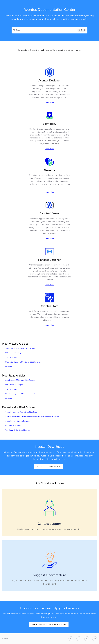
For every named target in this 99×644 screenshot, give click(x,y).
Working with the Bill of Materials (18, 430)
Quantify (9, 367)
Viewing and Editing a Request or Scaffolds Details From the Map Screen (32, 417)
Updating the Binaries (13, 426)
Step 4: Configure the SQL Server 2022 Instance (23, 362)
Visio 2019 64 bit (12, 357)
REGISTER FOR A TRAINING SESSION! (49, 625)
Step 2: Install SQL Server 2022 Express (20, 348)
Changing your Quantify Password (18, 421)
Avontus (5, 639)
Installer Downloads (49, 467)
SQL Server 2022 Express (15, 353)
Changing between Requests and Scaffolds (21, 412)
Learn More (49, 102)
